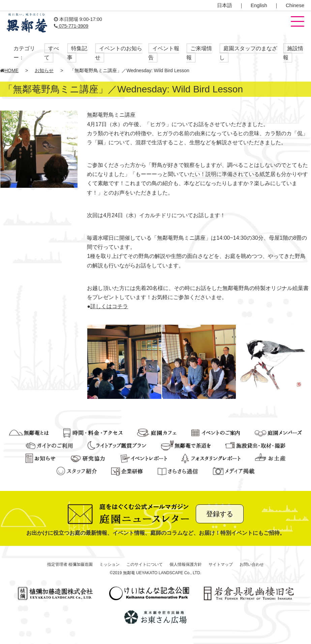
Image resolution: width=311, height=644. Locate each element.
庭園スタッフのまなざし (248, 53)
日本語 (225, 5)
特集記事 (77, 53)
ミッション (110, 564)
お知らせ (44, 70)
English (259, 5)
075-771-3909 (71, 26)
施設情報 (293, 53)
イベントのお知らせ (119, 53)
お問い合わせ (252, 564)
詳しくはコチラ (109, 306)
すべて (52, 53)
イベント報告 (164, 53)
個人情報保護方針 (186, 564)
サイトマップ (221, 564)
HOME (9, 70)
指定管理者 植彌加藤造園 (70, 564)
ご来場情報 (199, 53)
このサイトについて (145, 564)
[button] (298, 22)
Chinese (295, 5)
